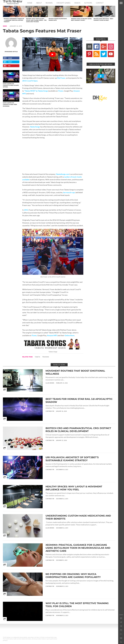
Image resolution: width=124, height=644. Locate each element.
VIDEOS (77, 3)
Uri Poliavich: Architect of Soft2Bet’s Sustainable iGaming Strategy (72, 459)
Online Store (69, 335)
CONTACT (100, 3)
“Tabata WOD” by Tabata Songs (36, 91)
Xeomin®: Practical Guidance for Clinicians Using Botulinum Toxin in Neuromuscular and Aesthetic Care (78, 548)
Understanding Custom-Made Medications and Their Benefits (78, 517)
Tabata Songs (35, 127)
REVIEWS (49, 3)
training (46, 357)
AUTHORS (88, 3)
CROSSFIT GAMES (63, 3)
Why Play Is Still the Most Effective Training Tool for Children (77, 605)
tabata (37, 357)
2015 (26, 210)
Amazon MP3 (52, 335)
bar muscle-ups (69, 192)
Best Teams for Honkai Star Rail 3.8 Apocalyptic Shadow (79, 400)
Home (30, 3)
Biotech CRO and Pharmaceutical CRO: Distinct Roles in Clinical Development (78, 430)
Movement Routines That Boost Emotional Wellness (75, 372)
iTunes (61, 91)
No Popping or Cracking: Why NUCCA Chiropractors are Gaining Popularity (73, 576)
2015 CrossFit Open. (30, 81)
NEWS (5, 26)
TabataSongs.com (62, 174)
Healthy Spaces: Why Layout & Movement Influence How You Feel (74, 488)
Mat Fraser (61, 78)
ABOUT (39, 3)
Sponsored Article (11, 52)
